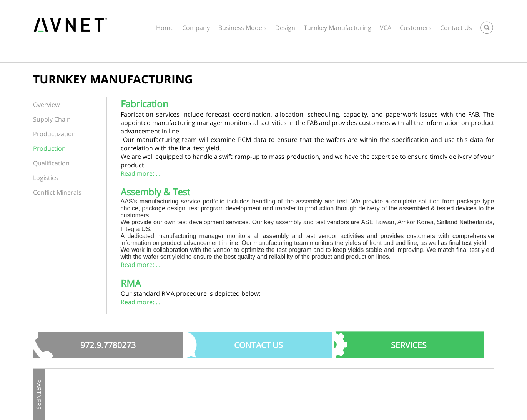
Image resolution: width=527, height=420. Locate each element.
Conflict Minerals (57, 192)
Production (49, 148)
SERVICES (409, 345)
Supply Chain (52, 119)
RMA (131, 283)
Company (196, 28)
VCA (386, 28)
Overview (46, 105)
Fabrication (145, 104)
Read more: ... (140, 173)
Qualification (51, 163)
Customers (416, 28)
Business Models (243, 28)
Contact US (259, 345)
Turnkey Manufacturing (337, 28)
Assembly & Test (155, 192)
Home (165, 28)
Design (285, 28)
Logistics (46, 178)
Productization (54, 134)
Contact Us (456, 28)
